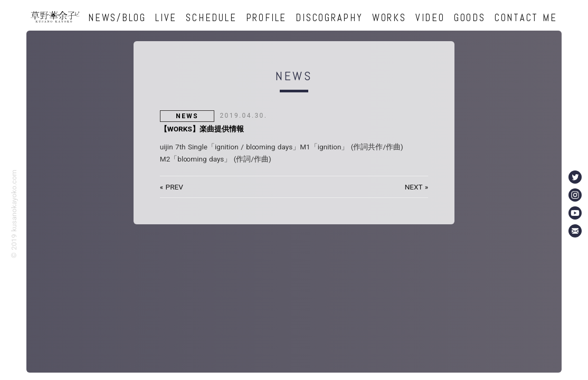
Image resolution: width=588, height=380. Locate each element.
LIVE (166, 18)
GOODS (470, 18)
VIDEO (430, 18)
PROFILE (266, 18)
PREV (174, 187)
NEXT (414, 187)
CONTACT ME (526, 18)
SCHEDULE (211, 18)
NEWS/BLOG (117, 18)
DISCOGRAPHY (329, 18)
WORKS (389, 18)
